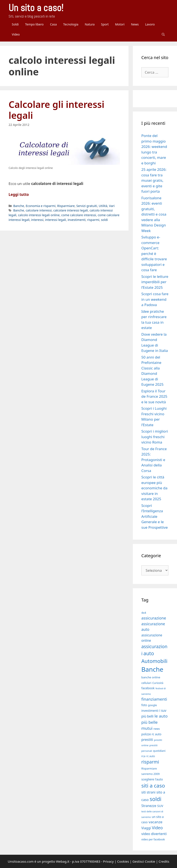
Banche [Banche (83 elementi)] (152, 669)
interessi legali (55, 220)
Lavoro (150, 24)
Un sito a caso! (36, 8)
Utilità (103, 206)
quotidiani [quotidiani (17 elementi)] (159, 751)
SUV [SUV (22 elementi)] (160, 806)
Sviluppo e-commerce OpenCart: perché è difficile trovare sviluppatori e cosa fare (154, 253)
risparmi (93, 220)
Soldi (15, 24)
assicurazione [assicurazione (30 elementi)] (154, 618)
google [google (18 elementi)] (153, 705)
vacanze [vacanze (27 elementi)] (155, 822)
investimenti (76, 220)
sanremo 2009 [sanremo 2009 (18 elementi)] (151, 774)
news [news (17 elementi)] (157, 729)
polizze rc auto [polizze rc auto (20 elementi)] (151, 734)
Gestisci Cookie (144, 861)
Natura (90, 24)
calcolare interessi (39, 210)
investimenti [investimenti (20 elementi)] (150, 711)
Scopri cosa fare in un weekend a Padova (155, 299)
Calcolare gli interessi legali (57, 110)
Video (16, 34)
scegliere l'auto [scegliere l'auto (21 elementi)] (152, 779)
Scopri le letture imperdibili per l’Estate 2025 (155, 282)
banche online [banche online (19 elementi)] (151, 677)
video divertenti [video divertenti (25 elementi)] (154, 834)
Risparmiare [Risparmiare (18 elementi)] (149, 768)
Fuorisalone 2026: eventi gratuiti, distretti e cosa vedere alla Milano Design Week (154, 214)
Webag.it (63, 861)
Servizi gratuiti (87, 206)
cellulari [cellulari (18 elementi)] (146, 683)
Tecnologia (71, 24)
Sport (105, 24)
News (135, 24)
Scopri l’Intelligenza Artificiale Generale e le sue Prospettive (155, 516)
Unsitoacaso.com (21, 861)
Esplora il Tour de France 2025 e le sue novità (154, 396)
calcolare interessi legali (71, 210)
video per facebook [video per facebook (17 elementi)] (153, 839)
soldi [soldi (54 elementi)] (155, 799)
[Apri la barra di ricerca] (163, 34)
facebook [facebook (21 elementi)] (148, 688)
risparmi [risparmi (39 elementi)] (150, 762)
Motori (120, 24)
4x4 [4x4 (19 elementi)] (144, 613)
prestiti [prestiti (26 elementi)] (147, 739)
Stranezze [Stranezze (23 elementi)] (149, 806)
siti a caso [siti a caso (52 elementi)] (153, 785)
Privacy (108, 861)
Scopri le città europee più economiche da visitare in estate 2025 (154, 488)
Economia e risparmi (41, 206)
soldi (104, 220)
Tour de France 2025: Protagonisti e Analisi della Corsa (154, 460)
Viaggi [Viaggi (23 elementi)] (146, 828)
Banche (19, 206)
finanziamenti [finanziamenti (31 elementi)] (154, 699)
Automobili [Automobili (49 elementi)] (154, 661)
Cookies (123, 861)
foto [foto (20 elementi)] (144, 705)
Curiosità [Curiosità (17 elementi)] (158, 683)
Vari (112, 206)
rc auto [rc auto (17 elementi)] (151, 756)
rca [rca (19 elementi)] (143, 756)
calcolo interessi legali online (39, 215)
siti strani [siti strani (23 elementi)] (148, 792)
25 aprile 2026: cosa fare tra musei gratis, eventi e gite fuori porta (154, 180)
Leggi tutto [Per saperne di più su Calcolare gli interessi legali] (19, 194)
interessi (37, 220)
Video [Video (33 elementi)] (157, 828)
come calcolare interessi (79, 215)
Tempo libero (34, 24)
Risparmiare (66, 206)
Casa (53, 24)
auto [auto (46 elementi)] (149, 653)
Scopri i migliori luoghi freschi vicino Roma (155, 437)
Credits (164, 861)
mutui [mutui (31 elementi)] (147, 728)
